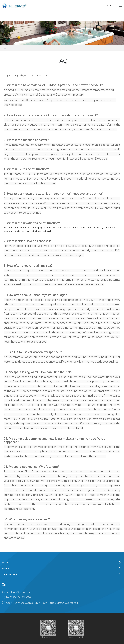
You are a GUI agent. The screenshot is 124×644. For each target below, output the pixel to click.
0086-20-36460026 (20, 597)
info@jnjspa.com (22, 592)
